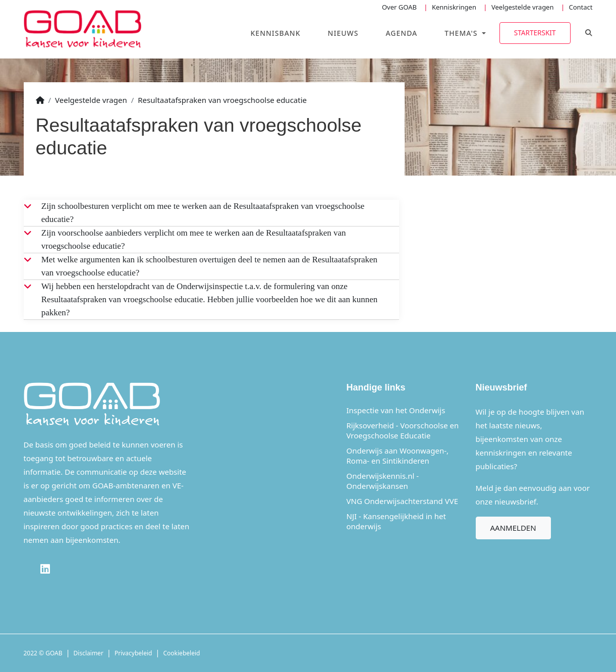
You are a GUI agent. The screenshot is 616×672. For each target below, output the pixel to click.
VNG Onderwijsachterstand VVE (403, 501)
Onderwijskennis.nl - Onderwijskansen (383, 481)
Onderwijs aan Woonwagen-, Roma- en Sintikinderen (398, 456)
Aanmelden (513, 528)
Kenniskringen (454, 7)
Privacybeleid (133, 653)
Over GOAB (399, 7)
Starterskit (535, 33)
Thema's (462, 33)
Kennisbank (276, 33)
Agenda (401, 33)
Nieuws (343, 33)
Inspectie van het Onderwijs (396, 410)
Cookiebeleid (182, 653)
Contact (580, 7)
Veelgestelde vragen (523, 7)
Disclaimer (89, 653)
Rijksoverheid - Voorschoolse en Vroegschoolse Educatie (403, 430)
